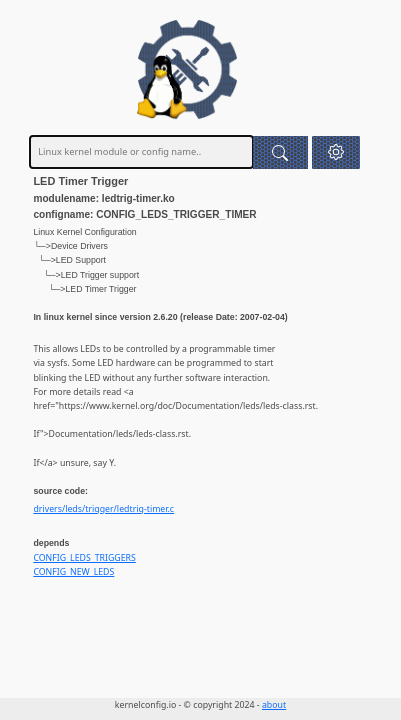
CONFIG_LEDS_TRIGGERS (84, 558)
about (274, 705)
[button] (336, 152)
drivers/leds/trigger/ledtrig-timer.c (103, 509)
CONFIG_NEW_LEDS (73, 572)
